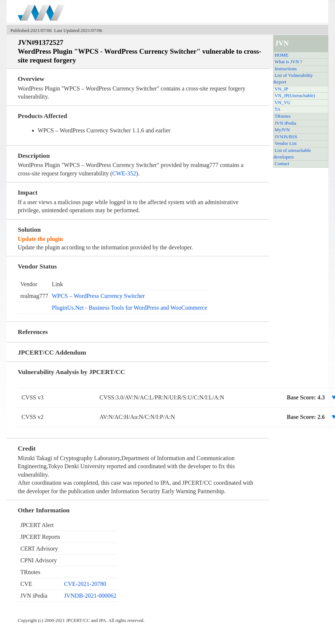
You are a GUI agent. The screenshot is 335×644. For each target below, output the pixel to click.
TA (278, 109)
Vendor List (286, 143)
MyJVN (282, 130)
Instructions (286, 69)
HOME (282, 55)
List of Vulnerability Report (293, 79)
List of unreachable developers (292, 154)
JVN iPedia (285, 123)
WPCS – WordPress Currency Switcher (98, 296)
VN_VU (283, 103)
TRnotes (283, 116)
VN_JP (281, 89)
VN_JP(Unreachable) (295, 96)
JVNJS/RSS (286, 137)
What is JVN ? (288, 62)
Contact (282, 164)
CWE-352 (124, 173)
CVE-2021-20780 (85, 584)
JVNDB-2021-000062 (90, 596)
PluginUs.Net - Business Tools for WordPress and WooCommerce (130, 308)
